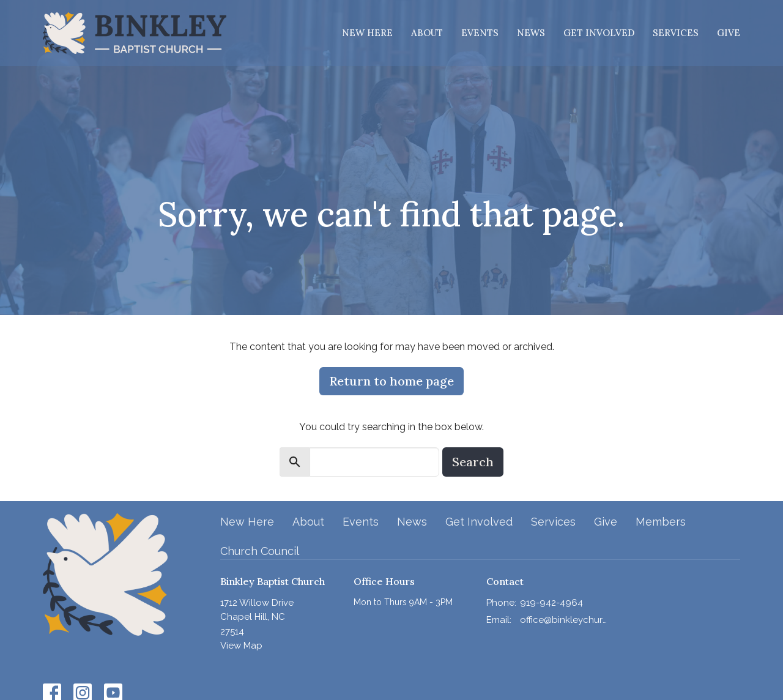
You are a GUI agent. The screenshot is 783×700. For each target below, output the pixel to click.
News (531, 33)
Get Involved (599, 33)
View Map (241, 646)
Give (729, 33)
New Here (367, 33)
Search (473, 462)
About (427, 33)
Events (480, 33)
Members (661, 522)
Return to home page (391, 381)
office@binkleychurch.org (564, 620)
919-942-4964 (551, 603)
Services (676, 33)
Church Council (260, 551)
